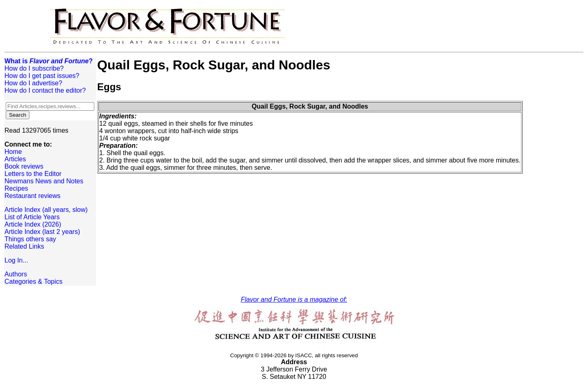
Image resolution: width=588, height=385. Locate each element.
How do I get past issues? (42, 76)
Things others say (30, 239)
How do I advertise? (33, 83)
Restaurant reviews (32, 196)
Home (13, 152)
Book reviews (24, 166)
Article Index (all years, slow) (46, 210)
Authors (16, 274)
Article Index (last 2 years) (42, 232)
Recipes (16, 188)
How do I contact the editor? (45, 90)
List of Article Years (32, 217)
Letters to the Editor (33, 174)
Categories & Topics (33, 282)
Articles (15, 159)
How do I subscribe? (34, 68)
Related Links (24, 246)
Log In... (16, 260)
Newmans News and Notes (44, 181)
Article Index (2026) (33, 224)
